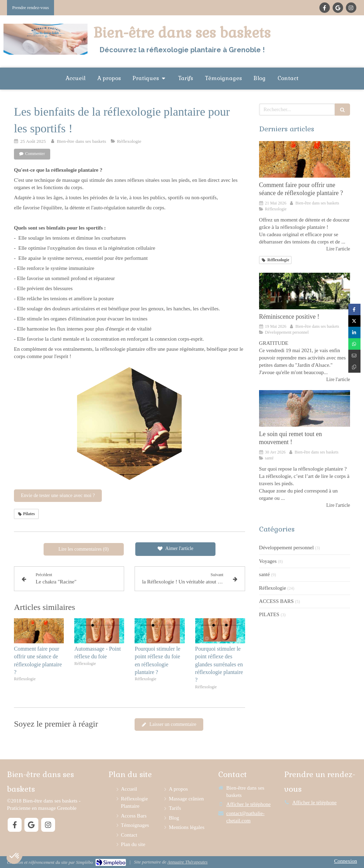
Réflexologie (272, 588)
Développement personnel (286, 548)
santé (264, 574)
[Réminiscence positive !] (305, 291)
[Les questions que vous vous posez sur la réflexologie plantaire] (305, 408)
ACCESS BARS (276, 601)
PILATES (269, 614)
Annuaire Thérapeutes (187, 862)
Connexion (346, 861)
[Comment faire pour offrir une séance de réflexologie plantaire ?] (305, 159)
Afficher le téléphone (248, 804)
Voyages (268, 561)
